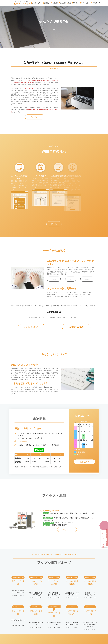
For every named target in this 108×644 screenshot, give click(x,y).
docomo (54, 279)
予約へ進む (35, 117)
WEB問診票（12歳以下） (76, 327)
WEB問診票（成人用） (32, 327)
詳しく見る (67, 530)
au (71, 279)
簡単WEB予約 (84, 462)
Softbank (87, 279)
